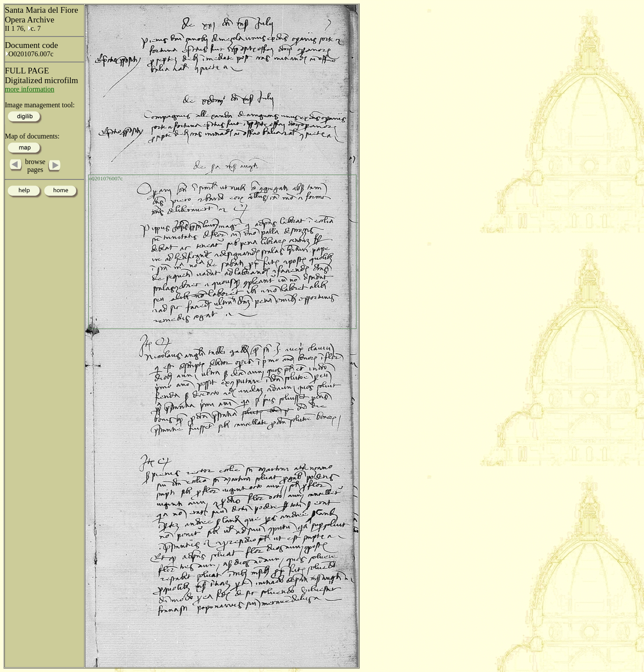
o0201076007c (106, 178)
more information (29, 89)
